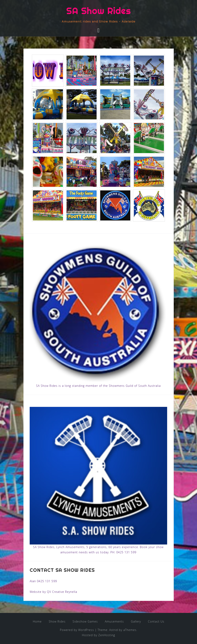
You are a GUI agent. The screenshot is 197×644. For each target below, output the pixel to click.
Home (37, 621)
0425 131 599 (126, 552)
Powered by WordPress (77, 630)
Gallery (136, 621)
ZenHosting (107, 635)
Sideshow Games (85, 621)
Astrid (114, 630)
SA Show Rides (99, 11)
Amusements (114, 621)
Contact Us (156, 621)
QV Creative (56, 592)
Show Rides (57, 621)
